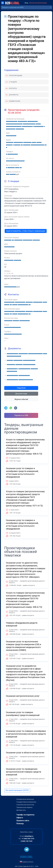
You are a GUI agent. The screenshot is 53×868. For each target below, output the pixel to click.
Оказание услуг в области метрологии (25, 753)
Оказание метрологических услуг (23, 696)
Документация (21, 394)
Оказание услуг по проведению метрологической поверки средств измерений (23, 772)
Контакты (13, 88)
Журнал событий (21, 399)
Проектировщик (16, 76)
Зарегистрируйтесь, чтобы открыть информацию (26, 231)
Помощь (20, 823)
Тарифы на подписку (25, 815)
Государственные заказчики (26, 802)
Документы (14, 95)
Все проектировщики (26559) (17, 790)
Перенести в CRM (21, 415)
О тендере (13, 82)
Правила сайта (23, 821)
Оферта (20, 818)
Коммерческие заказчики (25, 799)
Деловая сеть (21, 810)
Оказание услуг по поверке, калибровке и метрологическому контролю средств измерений (26, 734)
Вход (26, 3)
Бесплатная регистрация (38, 3)
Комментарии (15, 101)
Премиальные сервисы (24, 807)
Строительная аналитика (25, 805)
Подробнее (21, 388)
